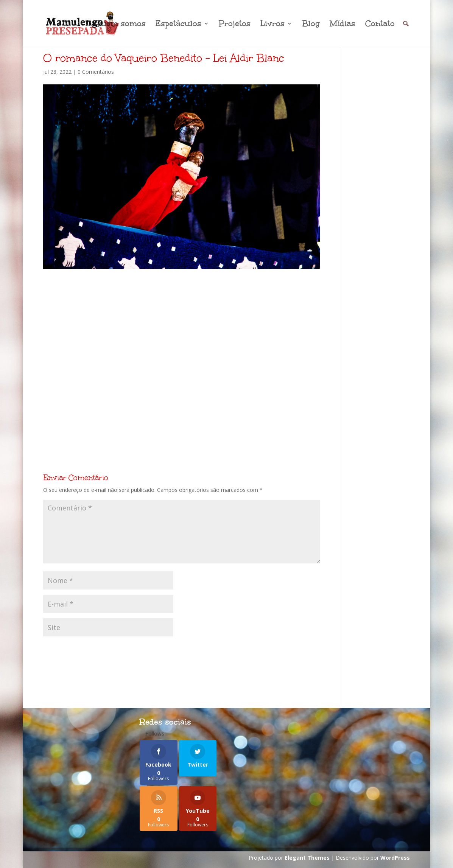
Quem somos (120, 25)
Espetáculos (178, 25)
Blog (311, 25)
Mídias (342, 25)
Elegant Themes (307, 858)
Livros (272, 25)
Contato (380, 25)
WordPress (395, 858)
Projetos (235, 25)
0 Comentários (96, 72)
